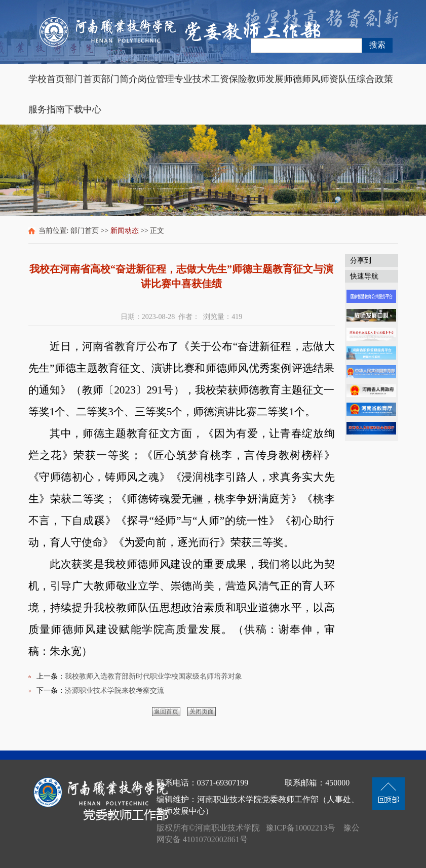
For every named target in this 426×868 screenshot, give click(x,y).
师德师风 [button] (302, 79)
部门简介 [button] (120, 79)
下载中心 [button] (83, 109)
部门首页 (85, 231)
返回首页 (166, 712)
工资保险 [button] (229, 79)
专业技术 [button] (192, 79)
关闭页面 (202, 712)
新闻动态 (125, 231)
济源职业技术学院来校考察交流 (114, 691)
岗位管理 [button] (156, 79)
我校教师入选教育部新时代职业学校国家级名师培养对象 (153, 676)
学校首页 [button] (47, 79)
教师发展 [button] (265, 79)
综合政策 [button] (375, 79)
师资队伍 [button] (338, 79)
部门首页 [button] (83, 79)
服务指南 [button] (47, 109)
